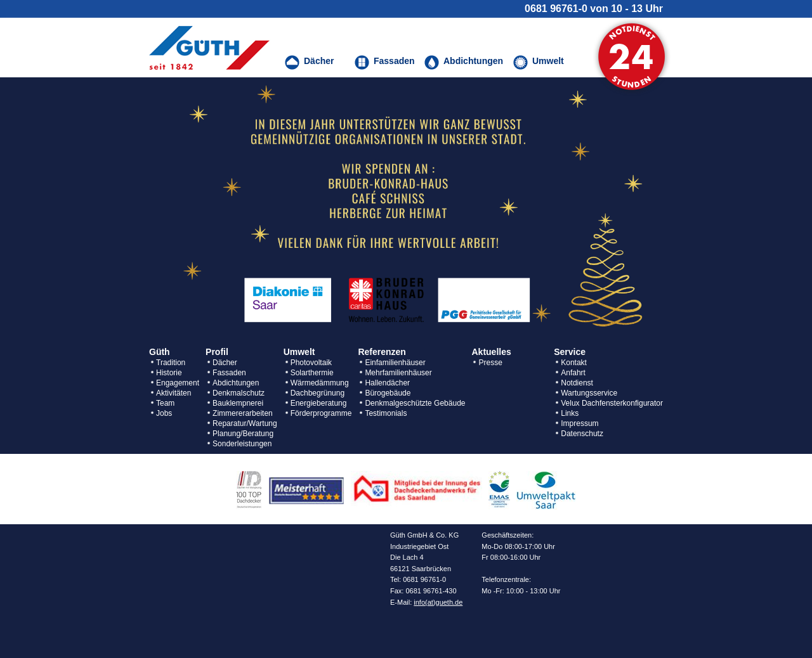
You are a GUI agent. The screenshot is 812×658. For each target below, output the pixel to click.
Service (570, 352)
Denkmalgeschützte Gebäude (415, 403)
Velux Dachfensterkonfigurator (612, 403)
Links (570, 413)
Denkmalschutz (239, 393)
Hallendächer (387, 383)
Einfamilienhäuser (395, 363)
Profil (217, 352)
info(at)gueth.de (438, 602)
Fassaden (229, 373)
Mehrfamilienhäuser (398, 373)
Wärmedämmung (320, 383)
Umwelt (299, 352)
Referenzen (382, 352)
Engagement (178, 383)
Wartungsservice (589, 393)
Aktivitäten (174, 393)
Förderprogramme (321, 413)
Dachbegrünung (318, 393)
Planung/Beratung (243, 434)
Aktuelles (491, 352)
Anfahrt (573, 373)
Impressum (580, 423)
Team (165, 403)
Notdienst (577, 383)
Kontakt (574, 363)
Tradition (171, 363)
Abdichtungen (236, 383)
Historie (169, 373)
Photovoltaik (311, 363)
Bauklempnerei (238, 403)
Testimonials (386, 413)
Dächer (225, 363)
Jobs (164, 413)
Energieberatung (319, 403)
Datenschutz (582, 434)
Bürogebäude (388, 393)
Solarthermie (312, 373)
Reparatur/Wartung (245, 423)
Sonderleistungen (242, 444)
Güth (160, 352)
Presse (490, 363)
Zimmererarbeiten (243, 413)
